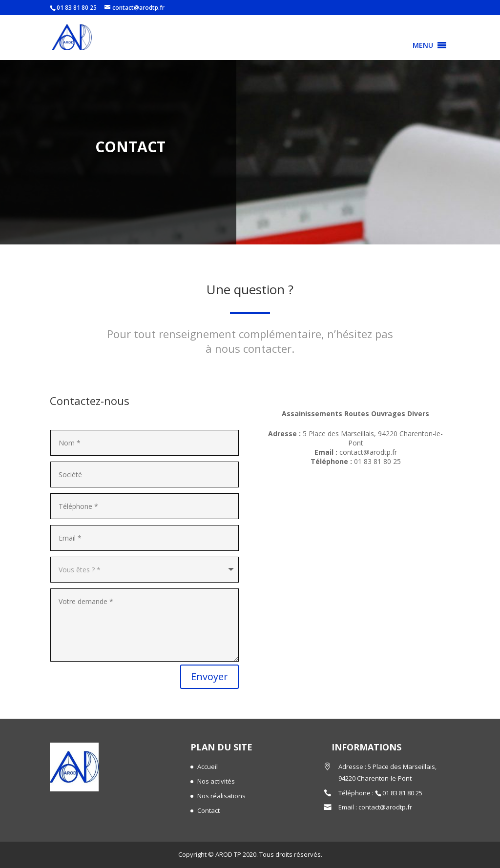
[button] (423, 45)
